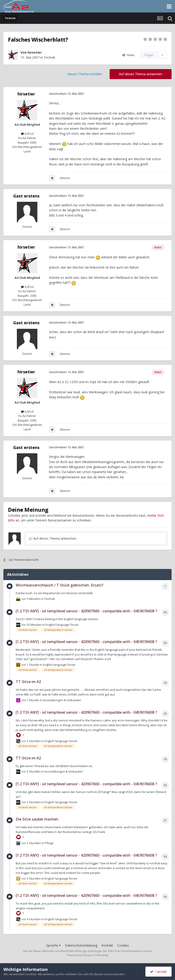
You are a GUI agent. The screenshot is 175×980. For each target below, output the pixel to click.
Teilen (129, 55)
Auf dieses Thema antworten (141, 74)
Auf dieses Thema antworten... (54, 538)
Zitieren (65, 178)
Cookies (123, 945)
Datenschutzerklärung (81, 945)
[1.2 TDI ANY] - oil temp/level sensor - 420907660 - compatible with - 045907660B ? (86, 611)
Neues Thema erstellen (85, 74)
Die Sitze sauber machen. (37, 819)
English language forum (62, 624)
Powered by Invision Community (87, 955)
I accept (158, 971)
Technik (49, 57)
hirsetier (35, 52)
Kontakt (107, 945)
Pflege (49, 843)
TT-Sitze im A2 (28, 682)
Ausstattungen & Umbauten (62, 700)
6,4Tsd (27, 134)
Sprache (54, 945)
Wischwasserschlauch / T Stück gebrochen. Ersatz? (59, 585)
